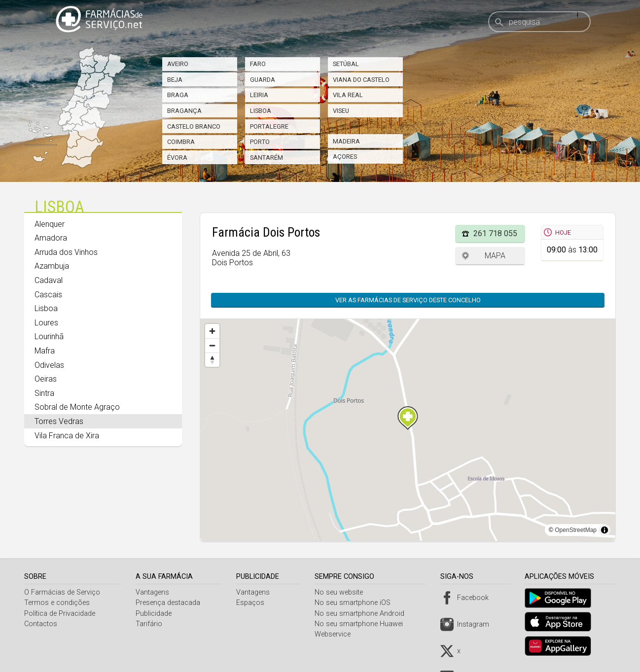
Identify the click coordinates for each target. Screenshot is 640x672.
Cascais (48, 295)
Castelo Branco (194, 126)
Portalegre (269, 126)
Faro (258, 64)
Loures (46, 323)
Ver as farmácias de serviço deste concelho (403, 300)
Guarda (263, 80)
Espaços (252, 603)
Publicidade (155, 614)
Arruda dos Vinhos (66, 252)
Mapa (495, 256)
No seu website (342, 592)
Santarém (267, 158)
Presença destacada (169, 603)
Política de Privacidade (60, 614)
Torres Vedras (59, 421)
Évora (177, 158)
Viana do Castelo (361, 80)
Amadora (51, 238)
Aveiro (178, 64)
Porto (260, 142)
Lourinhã (49, 336)
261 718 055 (495, 233)
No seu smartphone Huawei (362, 624)
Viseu (341, 111)
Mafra (45, 351)
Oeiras (46, 379)
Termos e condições (57, 603)
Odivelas (49, 365)
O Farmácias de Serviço (62, 592)
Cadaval (49, 280)
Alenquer (50, 224)
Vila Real (348, 95)
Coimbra (181, 142)
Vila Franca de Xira (67, 436)
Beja (175, 80)
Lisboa (261, 111)
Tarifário (150, 624)
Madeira (346, 141)
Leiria (259, 95)
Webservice (336, 634)
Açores (345, 157)
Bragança (184, 111)
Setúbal (346, 64)
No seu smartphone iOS (356, 603)
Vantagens (154, 592)
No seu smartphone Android (363, 614)
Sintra (44, 393)
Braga (178, 95)
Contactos (41, 624)
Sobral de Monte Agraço (77, 407)
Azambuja (52, 266)
